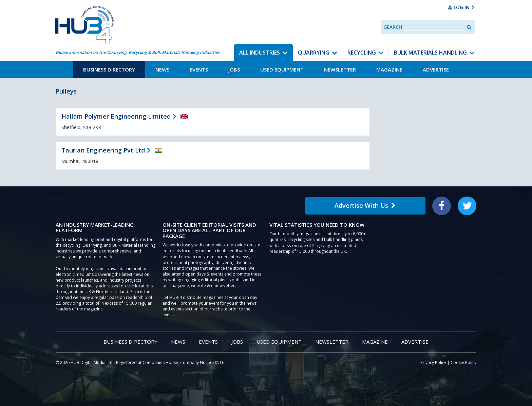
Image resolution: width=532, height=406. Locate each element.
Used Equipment (282, 69)
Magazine (389, 69)
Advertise (436, 69)
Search (393, 27)
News (162, 69)
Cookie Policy (463, 362)
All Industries (260, 53)
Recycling (362, 53)
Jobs (234, 69)
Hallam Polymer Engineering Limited (116, 116)
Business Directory (109, 69)
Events (199, 69)
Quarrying (314, 53)
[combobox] (434, 27)
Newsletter (340, 69)
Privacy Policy (433, 362)
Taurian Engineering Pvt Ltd (103, 150)
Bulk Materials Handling (430, 53)
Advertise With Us (365, 205)
